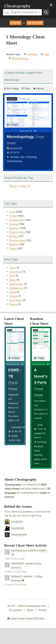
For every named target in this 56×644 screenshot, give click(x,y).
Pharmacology (17, 240)
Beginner (14, 244)
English (13, 248)
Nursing (14, 224)
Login (16, 23)
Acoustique (16, 272)
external (38, 455)
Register (35, 23)
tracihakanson (19, 427)
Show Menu (51, 5)
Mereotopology (20, 58)
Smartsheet (16, 300)
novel (37, 450)
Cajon (13, 268)
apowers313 (16, 148)
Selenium (14, 228)
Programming (17, 232)
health (14, 436)
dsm (18, 440)
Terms (30, 610)
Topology (32, 54)
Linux (12, 212)
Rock (12, 276)
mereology (31, 157)
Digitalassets (16, 288)
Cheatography (13, 484)
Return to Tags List (20, 186)
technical (42, 442)
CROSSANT (18, 563)
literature (39, 446)
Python (13, 216)
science (9, 497)
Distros (13, 304)
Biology (13, 236)
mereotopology (14, 161)
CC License (15, 610)
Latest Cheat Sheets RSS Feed (26, 618)
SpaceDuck (18, 528)
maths (43, 493)
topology (14, 157)
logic (22, 157)
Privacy (43, 610)
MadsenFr (17, 576)
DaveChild (17, 522)
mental (12, 440)
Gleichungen (16, 284)
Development (17, 220)
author (37, 459)
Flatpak (13, 296)
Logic (46, 54)
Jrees (40, 425)
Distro (13, 280)
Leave (13, 292)
